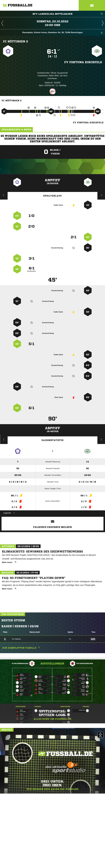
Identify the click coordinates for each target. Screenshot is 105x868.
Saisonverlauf (101, 439)
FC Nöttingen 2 (15, 41)
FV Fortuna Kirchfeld (83, 62)
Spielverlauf (52, 196)
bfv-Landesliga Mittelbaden (67, 14)
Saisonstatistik (53, 440)
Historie (4, 439)
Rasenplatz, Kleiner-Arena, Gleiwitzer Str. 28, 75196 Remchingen (62, 33)
